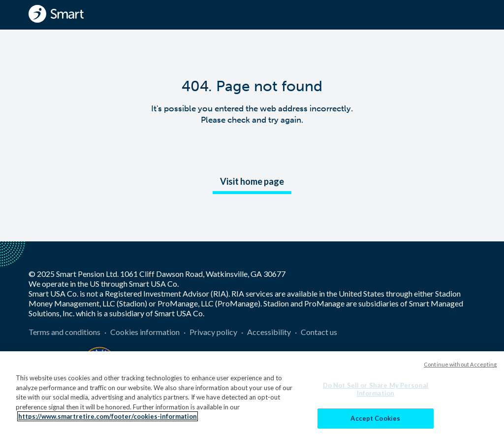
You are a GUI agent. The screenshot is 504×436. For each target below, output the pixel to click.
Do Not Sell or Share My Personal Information (376, 394)
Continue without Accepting (460, 369)
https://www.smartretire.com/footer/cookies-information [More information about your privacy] (108, 421)
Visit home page (252, 181)
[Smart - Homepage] (56, 14)
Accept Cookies (375, 423)
